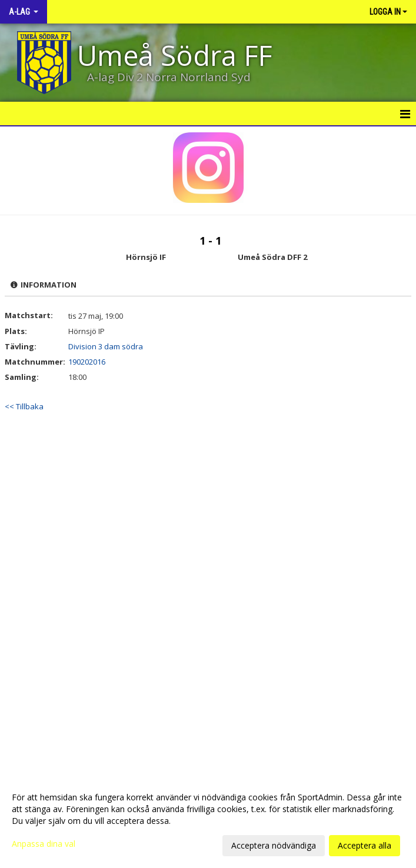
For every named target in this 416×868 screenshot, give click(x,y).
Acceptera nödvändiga (274, 845)
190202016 (87, 362)
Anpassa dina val (44, 844)
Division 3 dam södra (106, 346)
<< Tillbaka (24, 406)
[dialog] (208, 821)
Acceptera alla (365, 845)
